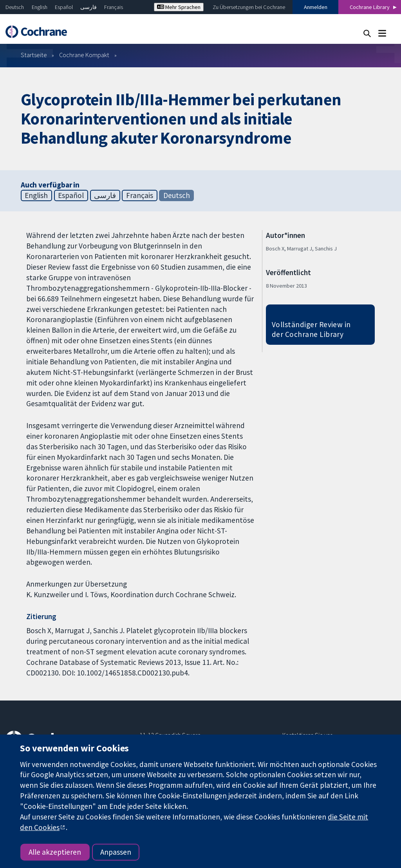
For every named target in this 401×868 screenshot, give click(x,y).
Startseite (34, 55)
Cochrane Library (370, 7)
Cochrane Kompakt (84, 55)
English (40, 7)
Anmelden (316, 7)
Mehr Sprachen (179, 7)
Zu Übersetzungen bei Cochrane (249, 7)
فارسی (89, 7)
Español (64, 7)
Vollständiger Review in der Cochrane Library (311, 329)
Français (114, 7)
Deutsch (15, 7)
